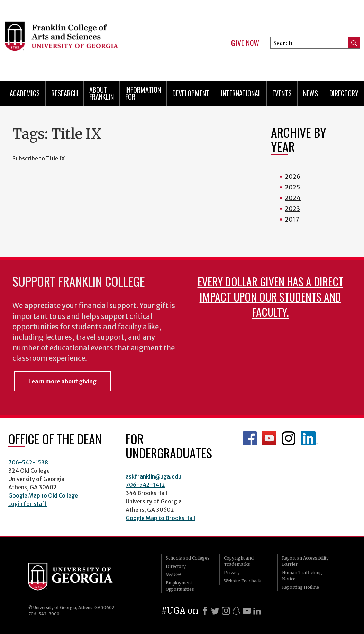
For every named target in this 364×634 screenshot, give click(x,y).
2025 (292, 187)
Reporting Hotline (301, 587)
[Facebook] (205, 611)
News (311, 93)
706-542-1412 (145, 485)
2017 (292, 219)
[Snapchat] (236, 611)
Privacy (232, 573)
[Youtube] (247, 611)
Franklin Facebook (250, 438)
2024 (293, 198)
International (241, 93)
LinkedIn (309, 438)
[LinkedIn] (257, 611)
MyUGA (174, 575)
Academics (25, 93)
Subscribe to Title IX (39, 158)
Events (282, 93)
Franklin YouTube (269, 438)
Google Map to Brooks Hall (160, 518)
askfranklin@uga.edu (153, 476)
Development (191, 93)
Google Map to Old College (43, 495)
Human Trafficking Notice (302, 576)
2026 (293, 176)
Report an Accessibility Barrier (305, 561)
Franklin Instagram (289, 438)
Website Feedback (242, 581)
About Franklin (102, 93)
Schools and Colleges (188, 558)
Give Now (245, 43)
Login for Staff (28, 504)
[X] (215, 611)
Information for (143, 93)
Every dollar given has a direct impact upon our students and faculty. (270, 297)
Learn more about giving (62, 381)
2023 (292, 209)
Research (65, 93)
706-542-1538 (28, 462)
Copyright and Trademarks (239, 561)
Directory (344, 93)
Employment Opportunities (180, 586)
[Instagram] (226, 611)
